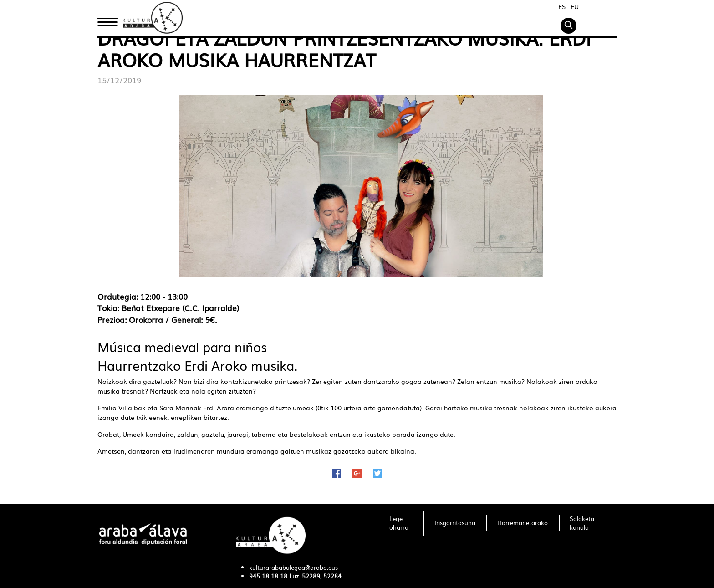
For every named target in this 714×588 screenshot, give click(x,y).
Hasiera (111, 20)
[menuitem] (401, 523)
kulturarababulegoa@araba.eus (293, 567)
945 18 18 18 (268, 576)
